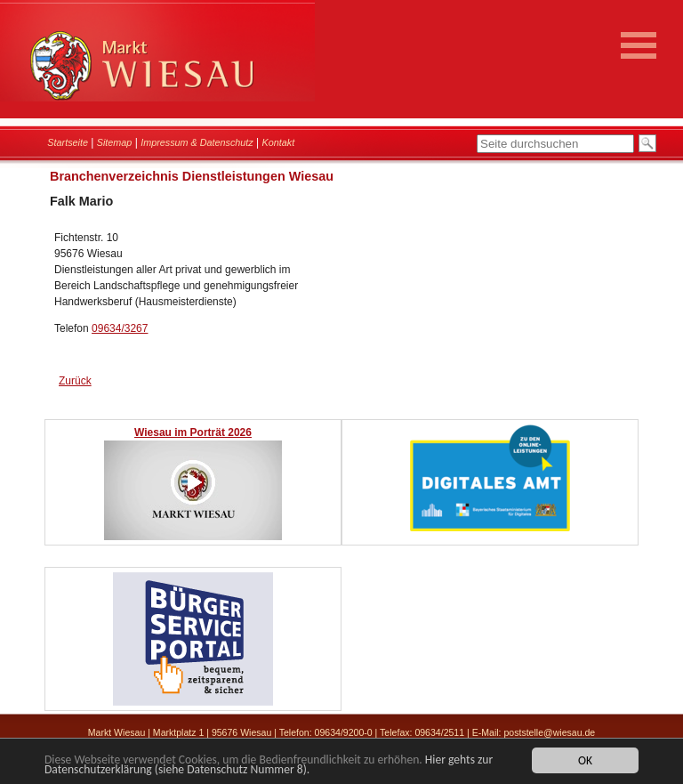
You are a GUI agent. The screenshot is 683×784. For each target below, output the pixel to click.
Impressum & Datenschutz (197, 142)
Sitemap (115, 142)
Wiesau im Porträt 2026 (193, 432)
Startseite (68, 142)
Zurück (75, 381)
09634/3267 (120, 328)
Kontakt (279, 142)
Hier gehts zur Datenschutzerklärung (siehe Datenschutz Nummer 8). (269, 765)
